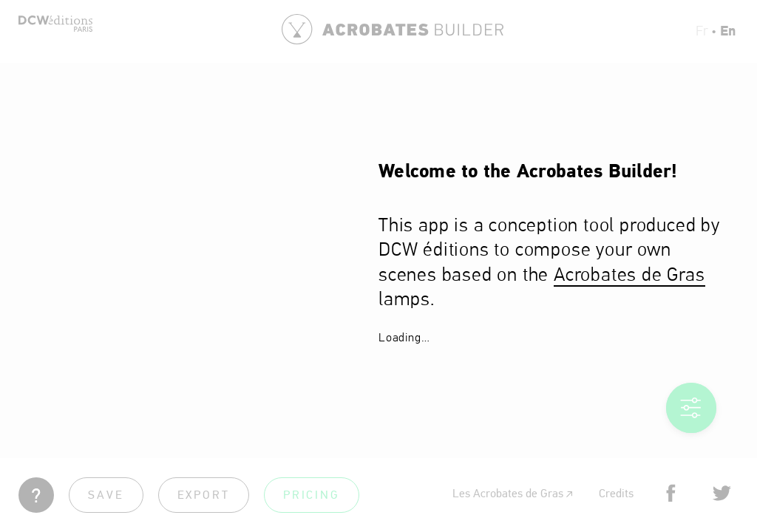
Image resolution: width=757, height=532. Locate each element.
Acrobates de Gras (629, 276)
